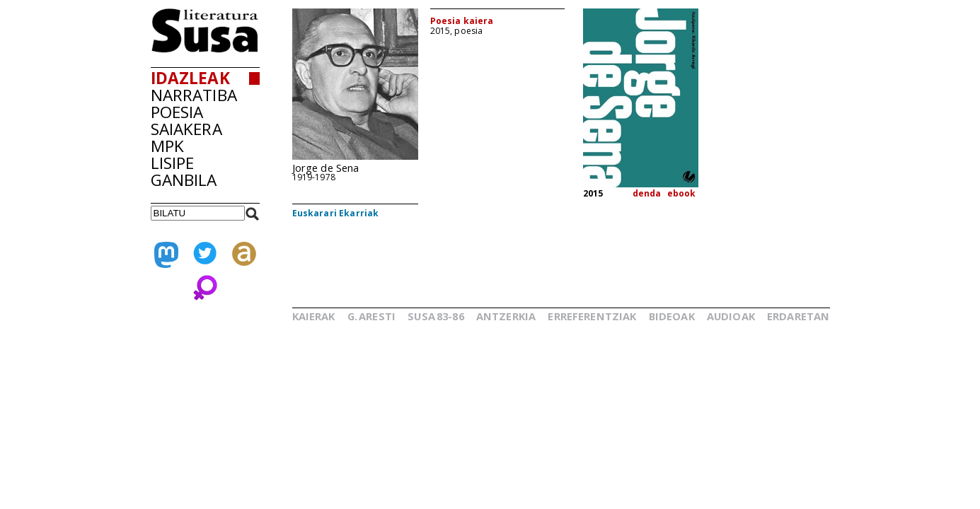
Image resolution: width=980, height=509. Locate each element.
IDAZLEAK (190, 78)
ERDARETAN (798, 316)
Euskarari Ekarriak (336, 213)
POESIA (177, 112)
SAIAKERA (186, 129)
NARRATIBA (194, 95)
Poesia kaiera (462, 21)
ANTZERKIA (506, 316)
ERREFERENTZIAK (592, 316)
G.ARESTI (371, 316)
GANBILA (184, 180)
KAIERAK (314, 316)
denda (647, 193)
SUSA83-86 (436, 316)
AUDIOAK (731, 316)
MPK (167, 146)
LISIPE (173, 163)
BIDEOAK (672, 316)
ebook (682, 193)
